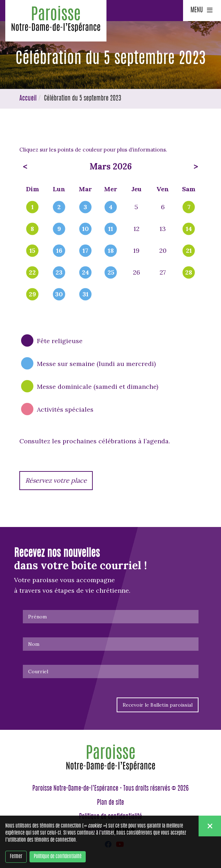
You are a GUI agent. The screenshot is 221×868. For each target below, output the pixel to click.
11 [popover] (111, 229)
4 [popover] (111, 207)
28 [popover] (189, 273)
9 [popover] (59, 229)
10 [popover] (86, 229)
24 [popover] (85, 273)
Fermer (16, 857)
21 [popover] (189, 251)
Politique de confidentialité (58, 857)
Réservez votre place (56, 480)
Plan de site (110, 803)
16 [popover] (59, 251)
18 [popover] (111, 251)
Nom (34, 644)
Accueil (28, 99)
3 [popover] (85, 207)
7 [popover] (189, 207)
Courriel (38, 671)
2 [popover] (59, 207)
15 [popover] (32, 251)
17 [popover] (85, 251)
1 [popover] (32, 207)
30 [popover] (59, 295)
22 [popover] (32, 273)
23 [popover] (59, 273)
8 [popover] (32, 229)
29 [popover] (32, 295)
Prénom (37, 617)
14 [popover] (189, 229)
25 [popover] (111, 273)
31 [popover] (86, 295)
